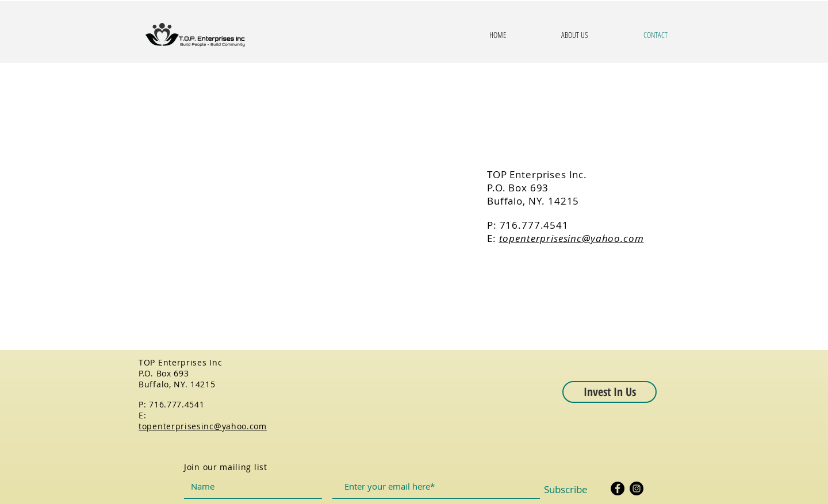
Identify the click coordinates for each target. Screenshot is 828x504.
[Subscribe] (566, 490)
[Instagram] (637, 488)
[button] (609, 392)
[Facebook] (618, 488)
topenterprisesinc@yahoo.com (572, 238)
